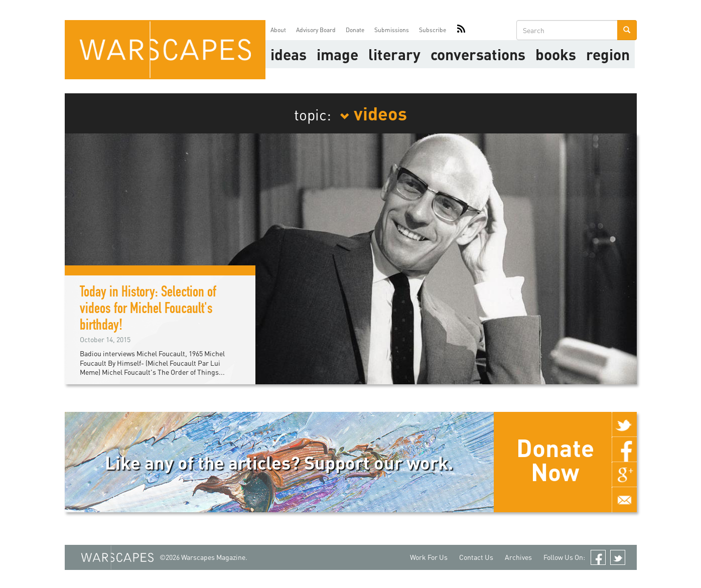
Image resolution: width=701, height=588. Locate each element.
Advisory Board (316, 30)
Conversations (478, 54)
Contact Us (476, 557)
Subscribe (433, 30)
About (278, 30)
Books (556, 54)
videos (373, 113)
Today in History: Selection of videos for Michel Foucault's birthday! (148, 310)
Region (608, 54)
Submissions (392, 30)
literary (394, 54)
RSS (461, 30)
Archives (518, 557)
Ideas (289, 54)
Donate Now (555, 460)
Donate (355, 30)
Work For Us (429, 557)
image (337, 54)
